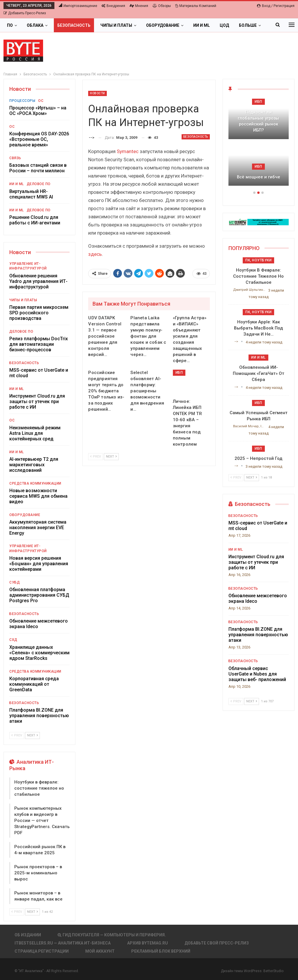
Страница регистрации (42, 951)
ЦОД (224, 25)
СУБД (15, 582)
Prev (96, 457)
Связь (15, 158)
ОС (41, 101)
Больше (248, 25)
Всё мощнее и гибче (259, 177)
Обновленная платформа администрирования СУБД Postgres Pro (39, 595)
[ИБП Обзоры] (259, 222)
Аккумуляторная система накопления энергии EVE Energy (38, 528)
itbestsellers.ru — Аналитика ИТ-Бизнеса (63, 943)
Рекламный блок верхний (161, 951)
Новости (97, 93)
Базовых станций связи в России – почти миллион (38, 168)
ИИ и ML (202, 25)
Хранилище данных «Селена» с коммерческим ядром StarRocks (39, 653)
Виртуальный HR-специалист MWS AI (31, 194)
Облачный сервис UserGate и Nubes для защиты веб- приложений (257, 674)
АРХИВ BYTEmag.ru (148, 943)
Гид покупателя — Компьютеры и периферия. (112, 935)
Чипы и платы (116, 25)
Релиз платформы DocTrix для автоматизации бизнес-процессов (39, 344)
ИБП (179, 373)
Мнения (139, 6)
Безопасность (74, 25)
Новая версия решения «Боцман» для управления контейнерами (39, 564)
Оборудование (163, 25)
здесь (95, 254)
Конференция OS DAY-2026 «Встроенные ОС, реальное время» (39, 139)
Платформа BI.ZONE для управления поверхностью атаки (39, 716)
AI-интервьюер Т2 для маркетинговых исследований (34, 465)
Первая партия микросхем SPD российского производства (39, 313)
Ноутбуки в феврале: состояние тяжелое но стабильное (39, 788)
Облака (35, 25)
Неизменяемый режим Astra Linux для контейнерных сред (35, 433)
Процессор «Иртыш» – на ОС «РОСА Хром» (38, 111)
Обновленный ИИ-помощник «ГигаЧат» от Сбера (259, 373)
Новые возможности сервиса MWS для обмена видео (38, 496)
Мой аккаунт (100, 951)
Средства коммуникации (35, 483)
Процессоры (22, 101)
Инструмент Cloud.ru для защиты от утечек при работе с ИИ (37, 402)
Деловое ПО (39, 184)
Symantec (128, 151)
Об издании (28, 935)
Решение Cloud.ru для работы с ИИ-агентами (35, 220)
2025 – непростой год (258, 458)
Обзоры (162, 6)
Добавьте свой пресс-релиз (217, 943)
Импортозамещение (78, 6)
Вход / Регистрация (276, 6)
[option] (259, 145)
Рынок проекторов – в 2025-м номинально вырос (38, 873)
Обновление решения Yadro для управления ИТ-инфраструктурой (38, 281)
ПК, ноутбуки (258, 260)
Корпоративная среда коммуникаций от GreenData (34, 684)
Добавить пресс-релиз (25, 13)
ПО (10, 25)
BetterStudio (273, 971)
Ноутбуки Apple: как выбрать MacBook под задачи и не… (258, 328)
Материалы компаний (196, 6)
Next (111, 457)
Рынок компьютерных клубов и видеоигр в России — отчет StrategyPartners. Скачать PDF (42, 820)
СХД (13, 640)
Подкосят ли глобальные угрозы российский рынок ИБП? (258, 121)
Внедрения (113, 6)
